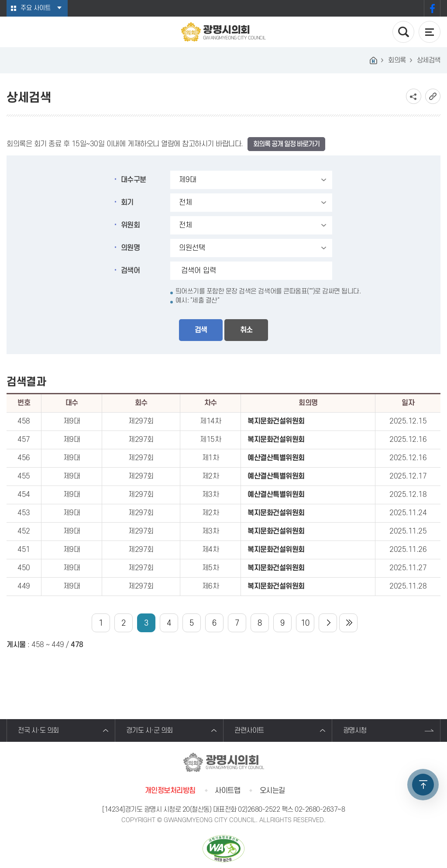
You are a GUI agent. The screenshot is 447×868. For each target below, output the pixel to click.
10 (305, 623)
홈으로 (373, 60)
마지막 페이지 (348, 623)
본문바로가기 (0, 0)
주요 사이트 (36, 8)
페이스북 (432, 8)
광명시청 (355, 730)
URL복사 (433, 96)
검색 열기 (403, 32)
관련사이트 (249, 730)
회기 (127, 203)
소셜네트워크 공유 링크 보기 (414, 96)
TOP (423, 785)
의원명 (131, 248)
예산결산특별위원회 (276, 458)
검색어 (131, 271)
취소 (246, 330)
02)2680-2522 (259, 809)
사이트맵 (227, 791)
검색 (201, 330)
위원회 (131, 225)
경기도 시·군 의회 (150, 730)
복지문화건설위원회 (276, 421)
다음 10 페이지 (328, 623)
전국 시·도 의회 (38, 730)
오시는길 (272, 791)
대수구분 (134, 180)
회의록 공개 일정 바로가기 (286, 144)
